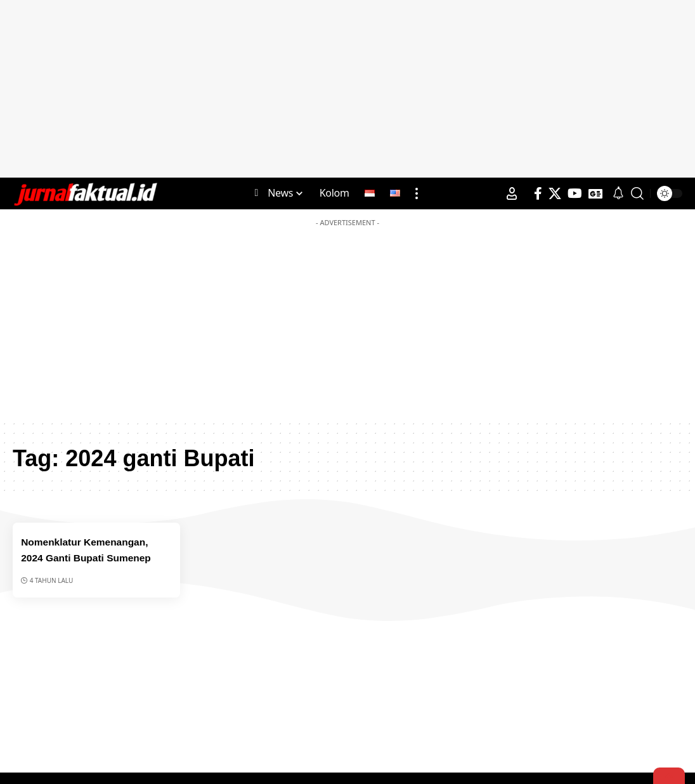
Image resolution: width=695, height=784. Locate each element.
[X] (555, 193)
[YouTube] (575, 193)
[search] (637, 193)
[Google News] (595, 193)
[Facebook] (538, 193)
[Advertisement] (347, 89)
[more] (417, 193)
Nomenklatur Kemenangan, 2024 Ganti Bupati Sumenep (93, 557)
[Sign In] (512, 193)
